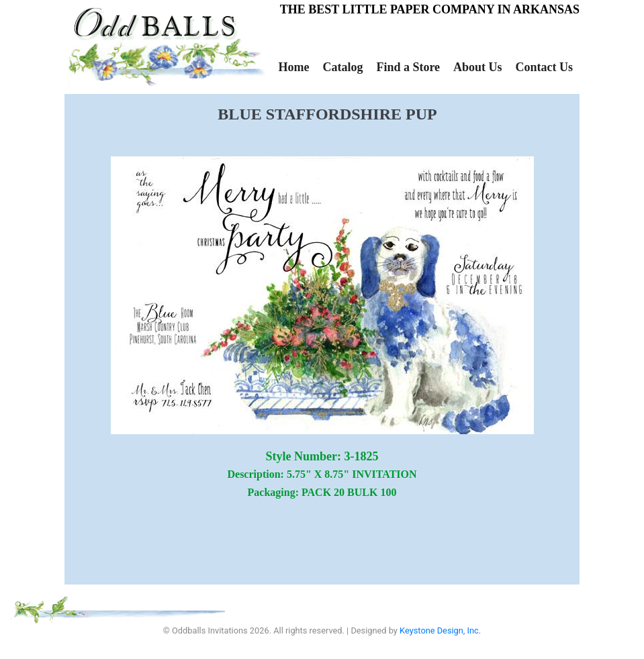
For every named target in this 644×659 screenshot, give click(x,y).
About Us (478, 67)
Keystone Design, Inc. (440, 630)
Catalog (342, 67)
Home (293, 67)
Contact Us (545, 67)
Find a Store (408, 67)
